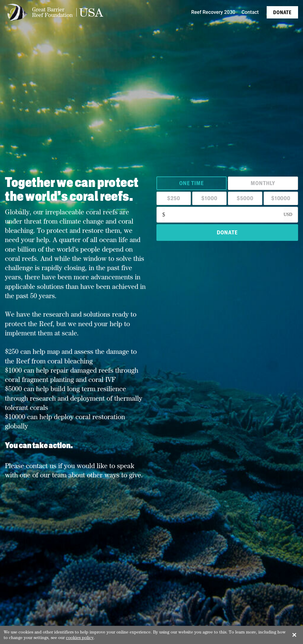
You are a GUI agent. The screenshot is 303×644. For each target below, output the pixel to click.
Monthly (263, 183)
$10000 (281, 198)
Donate (282, 12)
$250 (174, 198)
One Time (192, 183)
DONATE (227, 232)
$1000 (209, 198)
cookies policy (80, 638)
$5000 (245, 198)
